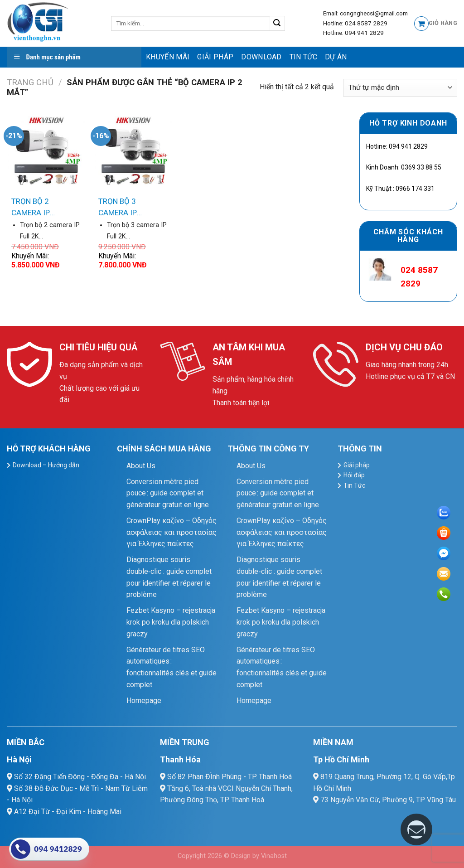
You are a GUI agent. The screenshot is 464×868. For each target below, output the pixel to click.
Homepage (144, 701)
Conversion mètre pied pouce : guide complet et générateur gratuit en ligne (168, 493)
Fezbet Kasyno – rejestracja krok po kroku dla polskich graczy (171, 622)
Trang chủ (30, 82)
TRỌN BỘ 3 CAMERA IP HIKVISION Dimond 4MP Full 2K (131, 208)
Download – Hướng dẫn (46, 465)
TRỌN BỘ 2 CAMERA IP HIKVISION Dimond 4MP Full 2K (44, 208)
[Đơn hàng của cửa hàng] (400, 88)
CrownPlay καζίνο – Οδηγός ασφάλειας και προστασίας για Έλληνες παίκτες (172, 532)
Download (261, 57)
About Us (141, 466)
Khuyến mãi (168, 57)
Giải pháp (215, 57)
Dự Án (336, 57)
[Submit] (277, 24)
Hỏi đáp (354, 475)
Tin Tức (303, 57)
